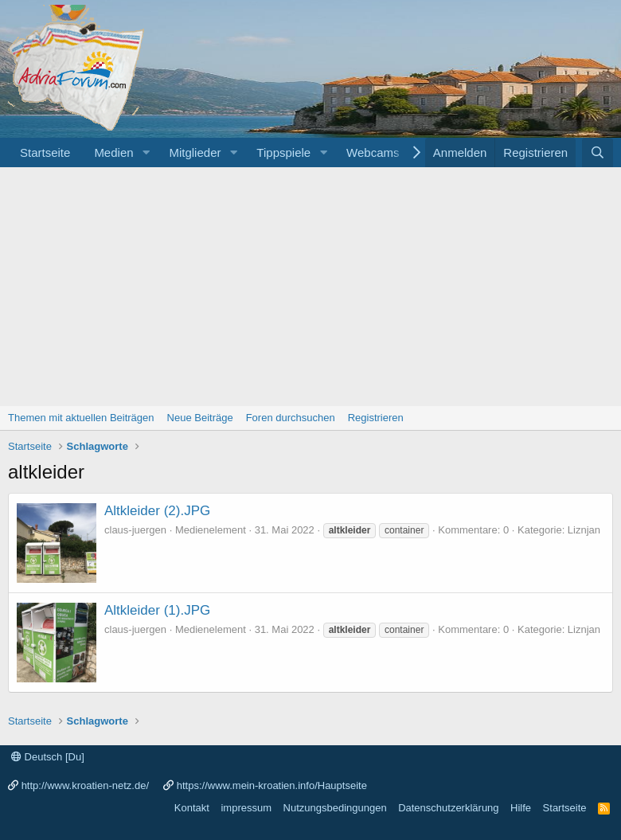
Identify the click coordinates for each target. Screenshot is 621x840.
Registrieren (376, 418)
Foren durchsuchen (291, 418)
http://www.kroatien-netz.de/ (85, 785)
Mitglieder (195, 152)
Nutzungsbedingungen (335, 808)
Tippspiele (283, 152)
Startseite (45, 152)
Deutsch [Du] (48, 757)
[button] (146, 152)
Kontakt (192, 808)
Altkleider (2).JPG (157, 511)
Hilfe (521, 808)
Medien (113, 152)
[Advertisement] (310, 287)
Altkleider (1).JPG (157, 610)
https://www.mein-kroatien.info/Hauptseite (272, 785)
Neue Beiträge (200, 418)
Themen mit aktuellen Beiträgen (81, 418)
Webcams (373, 152)
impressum (246, 808)
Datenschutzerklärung (448, 808)
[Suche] (598, 152)
